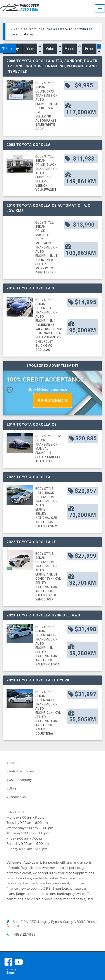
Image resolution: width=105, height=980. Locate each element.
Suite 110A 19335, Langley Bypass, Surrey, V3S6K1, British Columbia (52, 924)
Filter (8, 49)
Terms (11, 973)
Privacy (12, 969)
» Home (12, 763)
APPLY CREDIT (53, 400)
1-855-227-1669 (21, 934)
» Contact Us (16, 797)
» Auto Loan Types (20, 771)
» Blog (11, 788)
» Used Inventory (19, 780)
